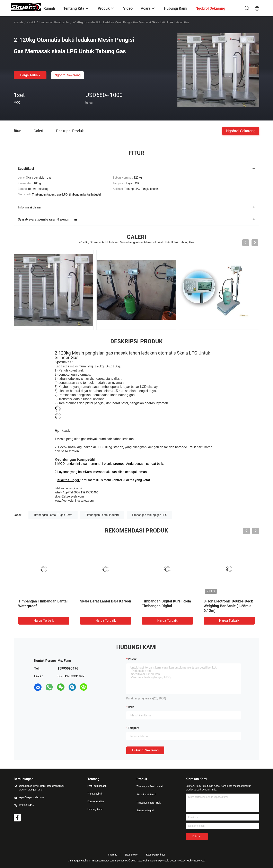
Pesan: (132, 659)
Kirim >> (197, 836)
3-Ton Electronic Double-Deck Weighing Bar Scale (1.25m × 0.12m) (228, 606)
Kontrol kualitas (96, 802)
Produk (31, 22)
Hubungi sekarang (145, 750)
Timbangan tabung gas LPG (149, 515)
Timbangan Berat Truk (149, 803)
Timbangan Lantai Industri (102, 515)
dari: (131, 707)
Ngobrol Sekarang (68, 75)
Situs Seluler (132, 855)
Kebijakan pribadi (156, 855)
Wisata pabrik (95, 794)
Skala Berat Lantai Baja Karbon (105, 601)
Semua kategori (145, 811)
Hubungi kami (95, 809)
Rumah (18, 22)
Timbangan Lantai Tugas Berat (53, 515)
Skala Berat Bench (146, 795)
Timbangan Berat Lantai (54, 22)
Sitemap (113, 855)
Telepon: (133, 728)
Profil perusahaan (97, 786)
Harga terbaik (30, 75)
